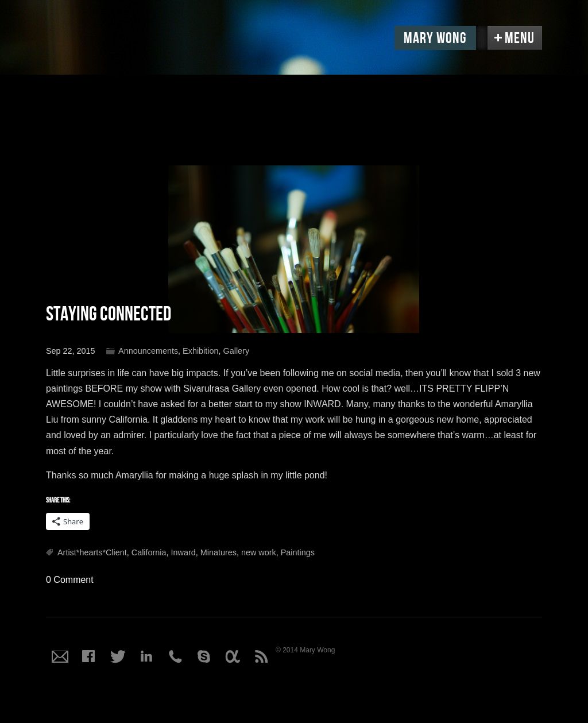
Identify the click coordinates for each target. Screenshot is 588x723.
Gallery (237, 351)
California (149, 552)
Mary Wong (435, 38)
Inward (183, 552)
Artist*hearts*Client (92, 552)
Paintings (298, 552)
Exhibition (200, 351)
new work (259, 552)
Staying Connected (109, 314)
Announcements (148, 351)
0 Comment (70, 580)
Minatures (218, 552)
